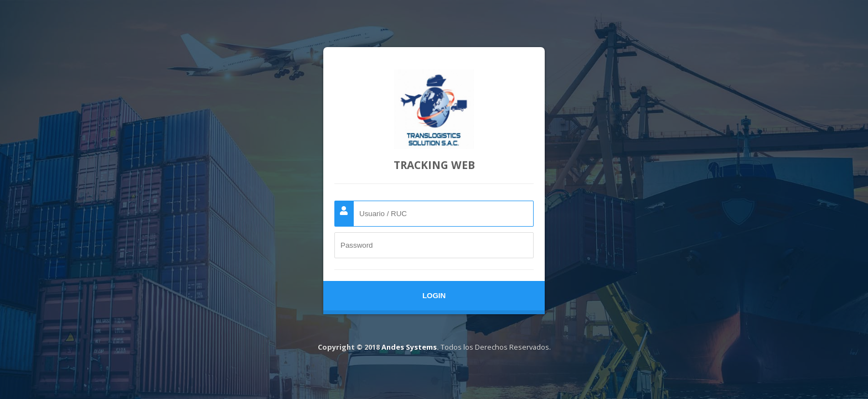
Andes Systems (409, 347)
